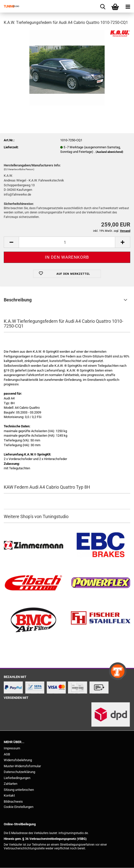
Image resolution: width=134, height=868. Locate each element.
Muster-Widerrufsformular (22, 766)
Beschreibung (18, 300)
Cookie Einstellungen (19, 807)
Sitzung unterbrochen (19, 790)
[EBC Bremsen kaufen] (100, 546)
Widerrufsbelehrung (18, 760)
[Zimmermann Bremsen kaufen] (33, 546)
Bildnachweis (13, 802)
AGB (7, 754)
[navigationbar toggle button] (128, 6)
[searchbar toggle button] (103, 6)
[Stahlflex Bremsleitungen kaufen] (100, 620)
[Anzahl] (67, 242)
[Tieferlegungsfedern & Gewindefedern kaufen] (33, 583)
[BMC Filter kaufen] (33, 620)
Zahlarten (11, 784)
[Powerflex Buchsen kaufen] (100, 583)
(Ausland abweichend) (109, 152)
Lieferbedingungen (17, 778)
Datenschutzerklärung (19, 772)
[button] (11, 242)
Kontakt (9, 795)
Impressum (12, 748)
